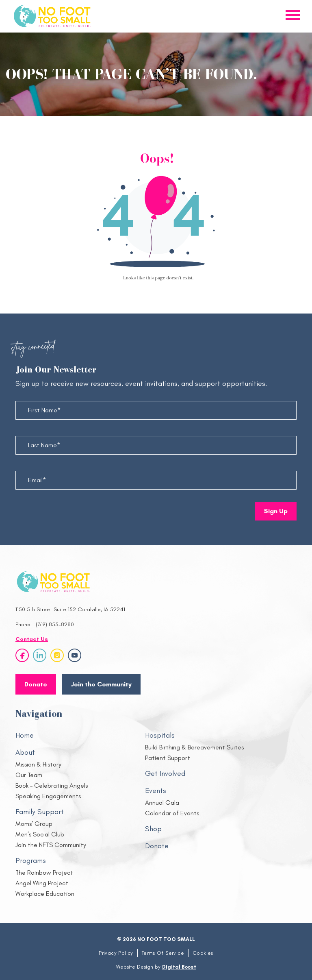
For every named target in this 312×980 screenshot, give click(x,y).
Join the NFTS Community (51, 845)
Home (25, 735)
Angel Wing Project (42, 883)
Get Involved (165, 773)
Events (156, 791)
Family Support (40, 812)
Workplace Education (45, 894)
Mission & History (38, 764)
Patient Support (168, 758)
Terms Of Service (163, 953)
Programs (31, 860)
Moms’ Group (34, 824)
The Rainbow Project (44, 872)
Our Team (29, 775)
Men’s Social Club (40, 834)
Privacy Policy (116, 953)
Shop (153, 829)
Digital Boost (179, 967)
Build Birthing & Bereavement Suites (194, 747)
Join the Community (101, 684)
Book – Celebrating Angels (52, 785)
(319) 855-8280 (55, 624)
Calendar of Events (172, 813)
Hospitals (160, 735)
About (25, 752)
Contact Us (32, 639)
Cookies (203, 953)
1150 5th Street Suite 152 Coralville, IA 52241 (70, 609)
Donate (157, 846)
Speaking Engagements (48, 796)
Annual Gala (162, 803)
